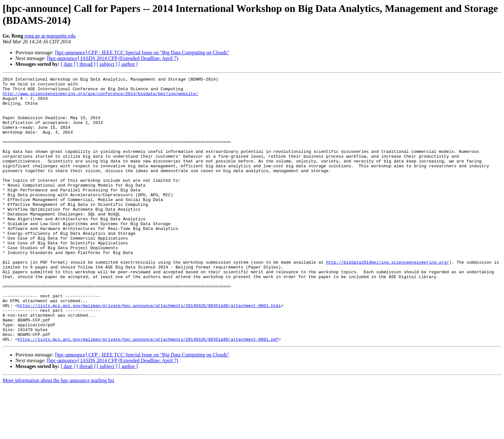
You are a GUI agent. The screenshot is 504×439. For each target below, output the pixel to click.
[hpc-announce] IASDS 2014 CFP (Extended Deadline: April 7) (113, 58)
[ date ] (68, 64)
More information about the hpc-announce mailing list (58, 433)
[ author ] (128, 64)
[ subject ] (107, 64)
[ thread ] (86, 64)
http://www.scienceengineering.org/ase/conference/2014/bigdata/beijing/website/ (100, 97)
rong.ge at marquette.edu (50, 36)
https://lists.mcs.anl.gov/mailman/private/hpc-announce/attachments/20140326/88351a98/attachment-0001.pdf (148, 392)
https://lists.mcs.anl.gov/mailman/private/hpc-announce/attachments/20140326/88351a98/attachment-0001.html (149, 352)
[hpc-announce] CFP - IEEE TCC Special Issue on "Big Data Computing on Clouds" (142, 53)
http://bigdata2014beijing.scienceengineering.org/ (387, 300)
